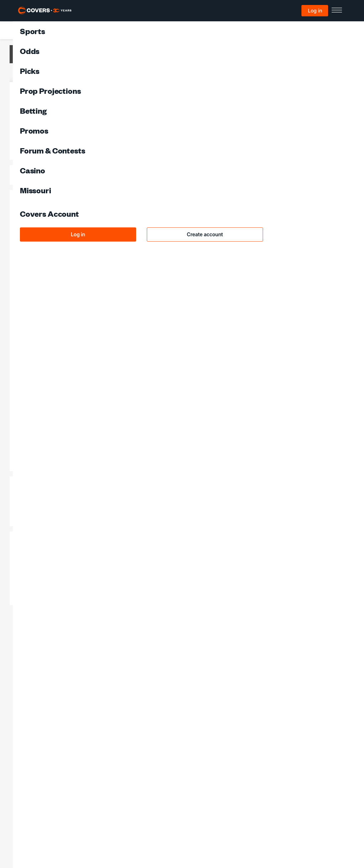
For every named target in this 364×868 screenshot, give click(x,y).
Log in (315, 10)
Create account (205, 234)
